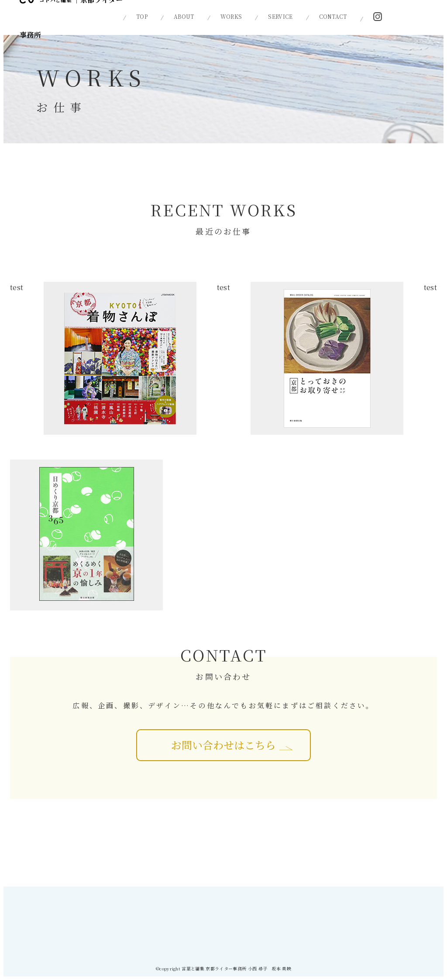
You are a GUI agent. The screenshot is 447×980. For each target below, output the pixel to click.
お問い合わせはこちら (223, 745)
